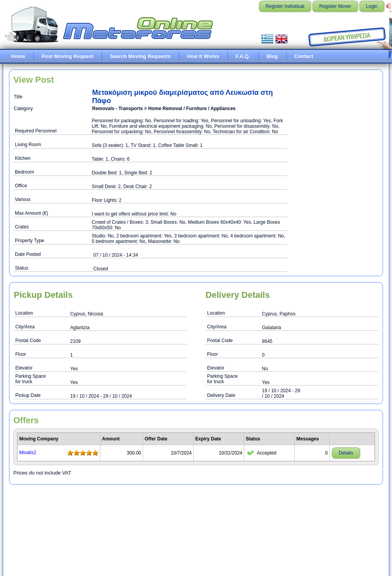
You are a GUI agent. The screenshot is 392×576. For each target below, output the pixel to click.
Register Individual (285, 6)
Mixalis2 (28, 453)
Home (18, 56)
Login (372, 6)
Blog (272, 56)
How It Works (203, 56)
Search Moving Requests (140, 56)
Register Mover (335, 6)
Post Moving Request (67, 56)
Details (346, 453)
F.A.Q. (243, 56)
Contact (304, 56)
